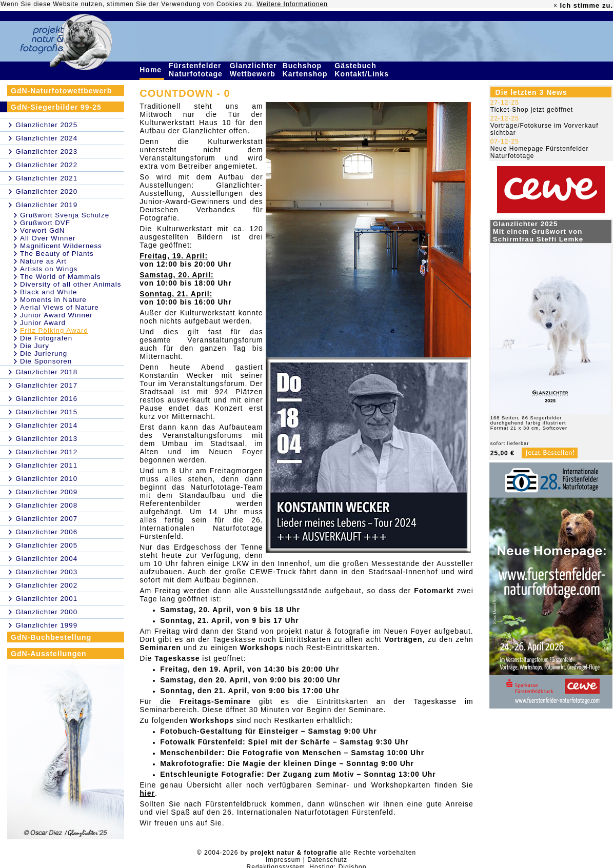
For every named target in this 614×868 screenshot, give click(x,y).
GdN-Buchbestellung (51, 637)
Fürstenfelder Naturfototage (197, 70)
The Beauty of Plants (57, 254)
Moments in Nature (53, 300)
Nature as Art (43, 261)
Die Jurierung (44, 354)
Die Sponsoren (46, 361)
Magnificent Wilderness (61, 246)
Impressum (283, 860)
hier (147, 793)
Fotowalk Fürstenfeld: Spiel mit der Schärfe (245, 742)
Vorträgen (403, 639)
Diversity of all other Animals (71, 284)
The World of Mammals (61, 277)
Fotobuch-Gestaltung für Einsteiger (229, 731)
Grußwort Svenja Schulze (65, 215)
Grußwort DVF (45, 223)
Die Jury (35, 346)
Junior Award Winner (56, 315)
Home (152, 70)
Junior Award (43, 323)
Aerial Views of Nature (60, 307)
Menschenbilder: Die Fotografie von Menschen (251, 753)
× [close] (556, 6)
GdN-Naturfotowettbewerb (61, 91)
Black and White (48, 292)
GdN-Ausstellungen (49, 654)
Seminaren (160, 648)
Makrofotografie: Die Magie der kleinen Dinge (248, 763)
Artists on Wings (49, 269)
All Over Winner (48, 238)
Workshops (262, 648)
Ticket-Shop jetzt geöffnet (532, 110)
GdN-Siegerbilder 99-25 (56, 107)
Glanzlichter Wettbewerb (254, 70)
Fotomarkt (434, 591)
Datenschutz (327, 860)
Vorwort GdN (42, 230)
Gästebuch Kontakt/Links (363, 70)
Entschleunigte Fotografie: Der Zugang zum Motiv (257, 774)
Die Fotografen (46, 338)
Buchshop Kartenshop (306, 70)
